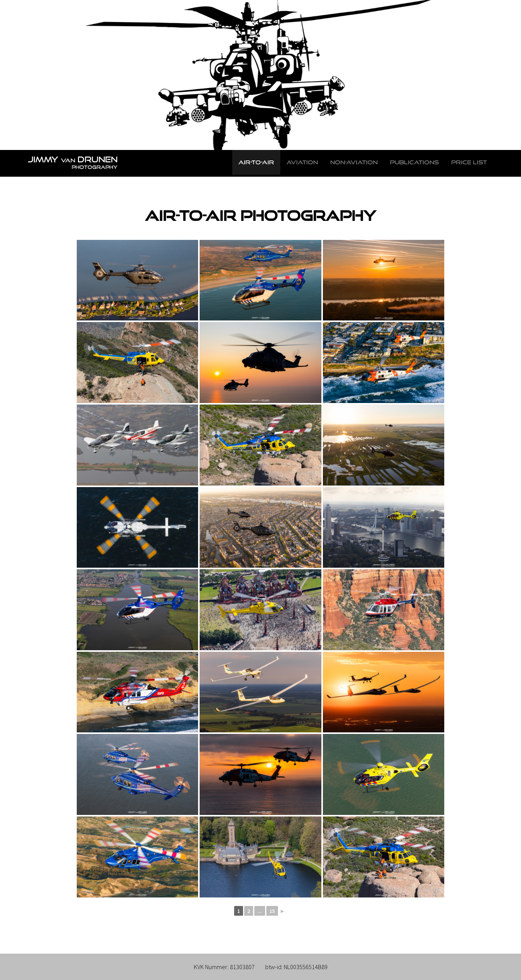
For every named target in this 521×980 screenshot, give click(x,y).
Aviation (302, 162)
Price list (469, 162)
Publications (414, 162)
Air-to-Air (256, 162)
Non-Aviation (354, 162)
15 (272, 911)
